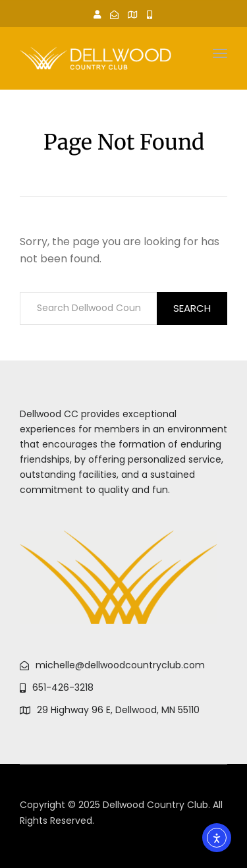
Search (192, 308)
